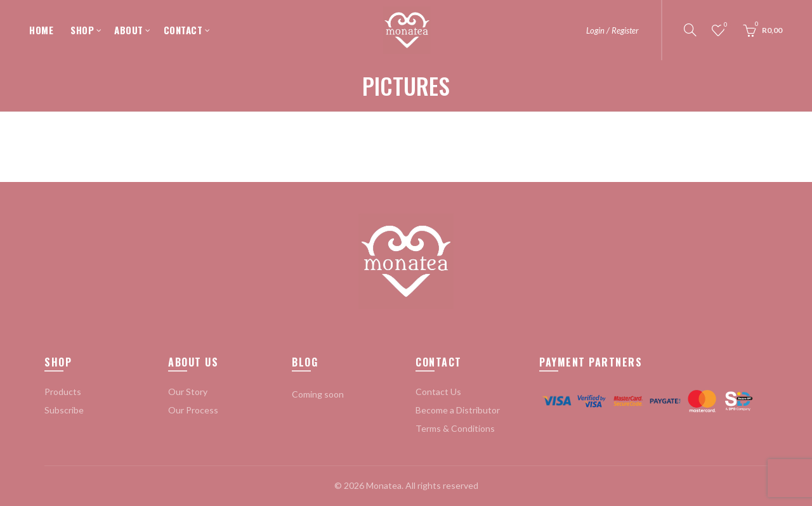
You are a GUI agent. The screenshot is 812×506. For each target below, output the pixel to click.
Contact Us (438, 392)
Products (63, 392)
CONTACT (183, 30)
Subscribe (64, 410)
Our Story (188, 392)
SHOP (82, 30)
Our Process (193, 410)
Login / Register (612, 30)
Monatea (384, 485)
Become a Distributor (458, 410)
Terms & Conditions (455, 428)
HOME (41, 30)
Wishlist (725, 25)
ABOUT (129, 30)
